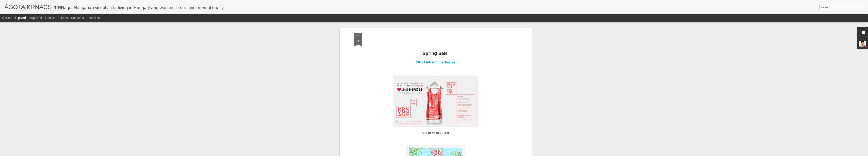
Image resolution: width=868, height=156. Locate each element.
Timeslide (93, 18)
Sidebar (63, 18)
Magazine (35, 18)
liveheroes (444, 96)
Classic (7, 18)
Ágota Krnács (453, 90)
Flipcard (20, 18)
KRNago (430, 96)
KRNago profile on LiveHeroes (436, 84)
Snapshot (78, 18)
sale (455, 96)
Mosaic (50, 18)
